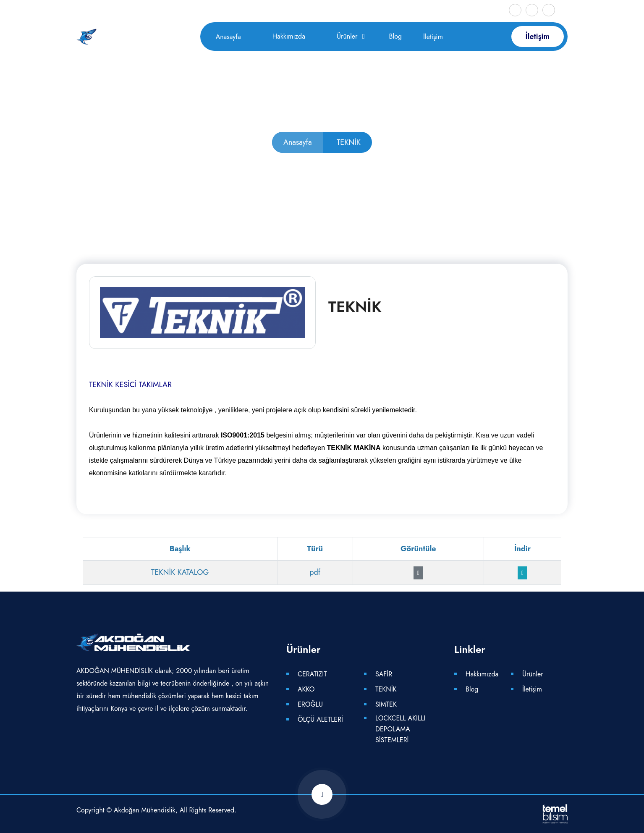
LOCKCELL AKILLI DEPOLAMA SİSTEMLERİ (400, 729)
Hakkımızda (289, 36)
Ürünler (347, 36)
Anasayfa (228, 37)
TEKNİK (386, 689)
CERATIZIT (312, 674)
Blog (395, 36)
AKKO (306, 689)
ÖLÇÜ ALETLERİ (320, 719)
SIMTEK (386, 704)
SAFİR (384, 674)
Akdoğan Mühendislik (145, 810)
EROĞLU (310, 704)
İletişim (433, 37)
